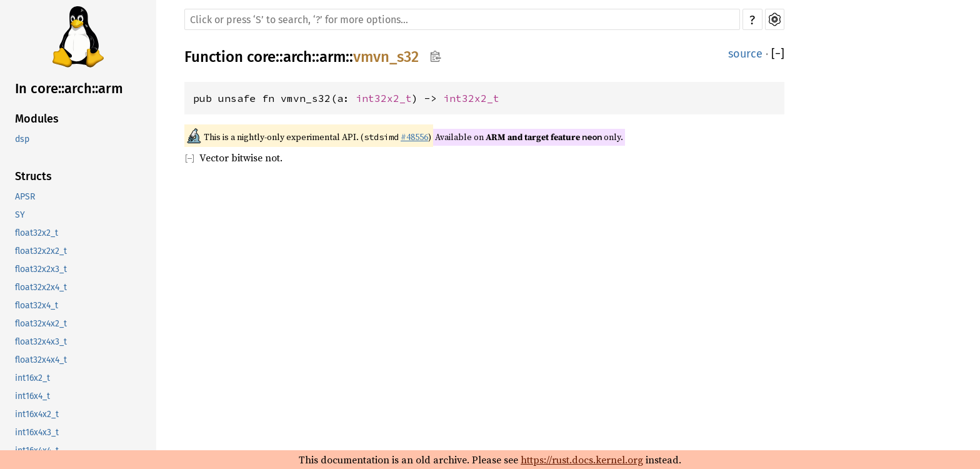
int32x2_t (384, 98)
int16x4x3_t (37, 432)
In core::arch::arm (69, 88)
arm (332, 57)
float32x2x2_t (41, 251)
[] (778, 54)
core (261, 57)
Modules (37, 119)
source (745, 54)
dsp (22, 139)
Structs (33, 176)
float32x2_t (37, 233)
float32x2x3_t (41, 269)
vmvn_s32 (386, 57)
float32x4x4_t (41, 360)
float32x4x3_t (41, 342)
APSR (25, 197)
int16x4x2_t (37, 414)
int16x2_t (32, 378)
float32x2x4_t (41, 287)
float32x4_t (37, 305)
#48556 (414, 137)
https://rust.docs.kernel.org (582, 460)
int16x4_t (32, 396)
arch (297, 57)
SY (20, 215)
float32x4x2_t (41, 324)
